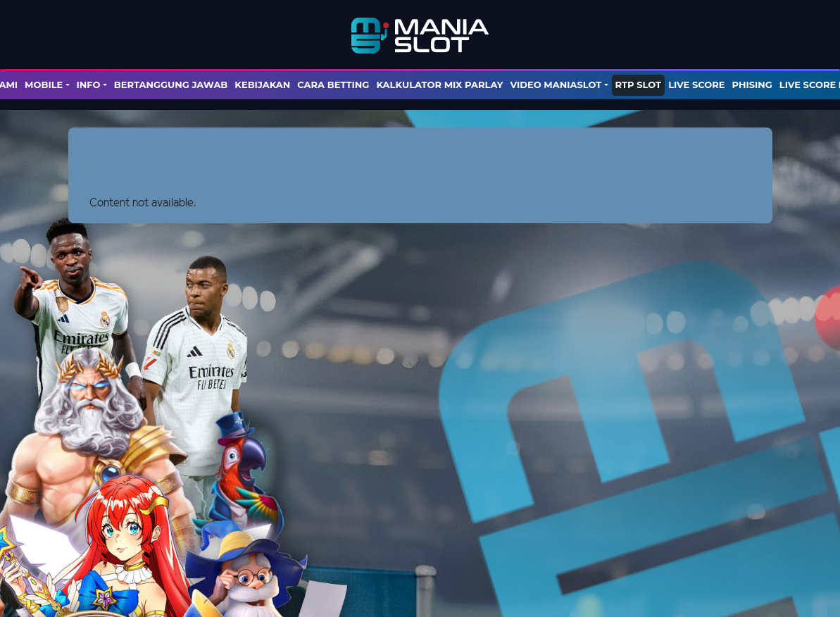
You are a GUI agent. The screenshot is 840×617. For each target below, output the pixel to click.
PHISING (752, 85)
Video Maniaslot (556, 85)
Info (89, 85)
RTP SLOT (639, 85)
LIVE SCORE (696, 85)
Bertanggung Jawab (171, 85)
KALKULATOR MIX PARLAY (439, 85)
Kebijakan (262, 85)
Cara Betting (333, 85)
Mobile (44, 85)
